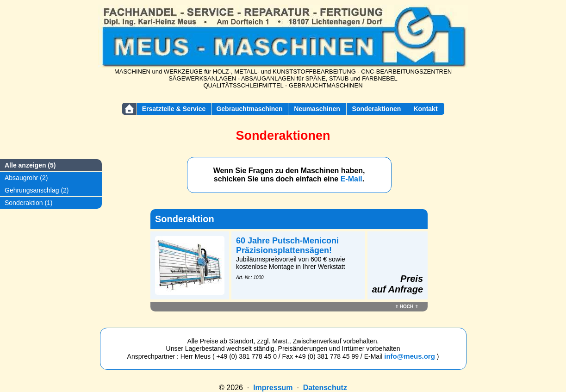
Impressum (273, 388)
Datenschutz (325, 388)
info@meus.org (410, 356)
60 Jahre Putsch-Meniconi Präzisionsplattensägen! (287, 246)
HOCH (407, 307)
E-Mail (351, 179)
